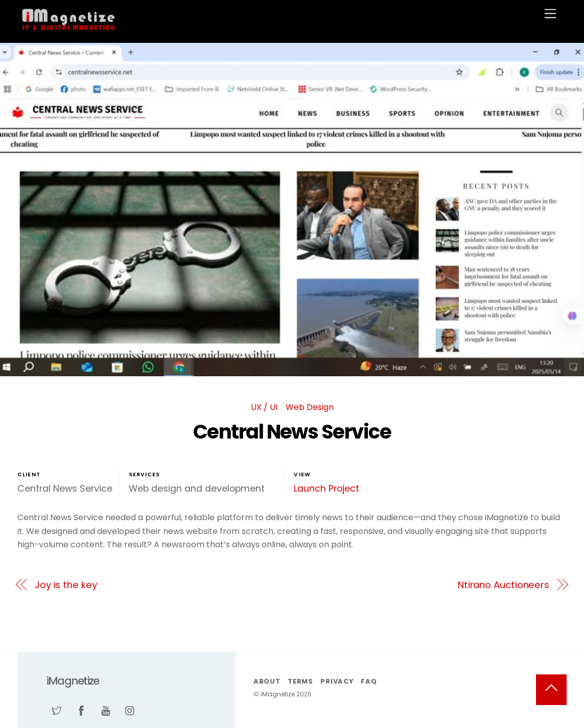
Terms (300, 681)
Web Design (310, 407)
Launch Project (326, 489)
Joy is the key (66, 585)
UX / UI (264, 407)
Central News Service (292, 432)
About (267, 681)
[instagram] (130, 710)
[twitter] (57, 710)
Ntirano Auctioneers (504, 585)
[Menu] (550, 14)
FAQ (369, 681)
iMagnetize (278, 694)
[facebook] (81, 710)
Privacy (337, 681)
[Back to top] (551, 690)
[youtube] (106, 710)
